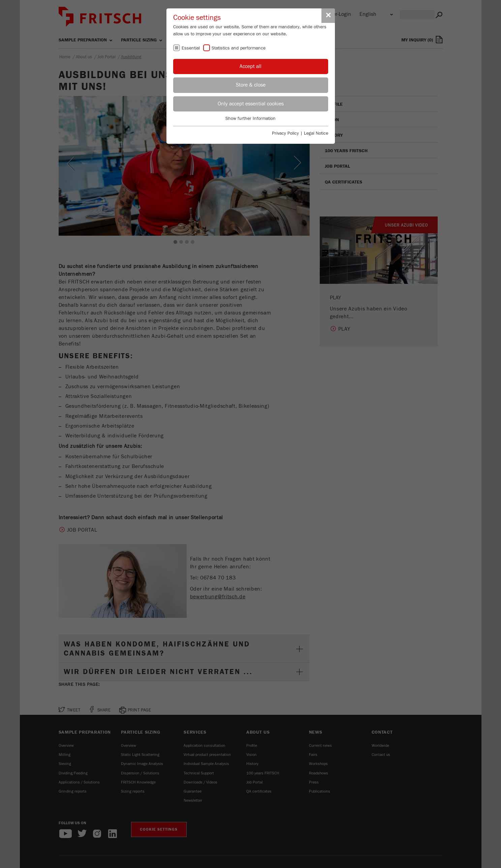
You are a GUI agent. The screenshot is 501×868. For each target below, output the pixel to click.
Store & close (251, 85)
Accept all (251, 66)
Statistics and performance (239, 48)
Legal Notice (316, 133)
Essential (191, 48)
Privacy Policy (285, 133)
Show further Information (251, 119)
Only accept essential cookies (251, 104)
